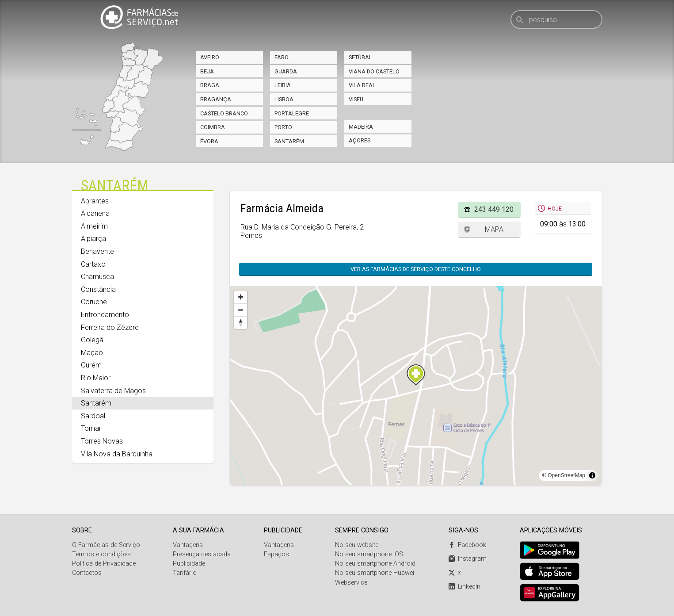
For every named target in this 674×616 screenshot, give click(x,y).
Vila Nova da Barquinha (117, 454)
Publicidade (189, 564)
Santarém (289, 141)
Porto (283, 127)
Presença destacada (202, 554)
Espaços (276, 554)
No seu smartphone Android (375, 564)
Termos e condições (101, 554)
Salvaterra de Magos (113, 391)
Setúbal (360, 57)
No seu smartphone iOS (369, 554)
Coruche (94, 302)
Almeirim (94, 226)
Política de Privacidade (104, 564)
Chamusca (97, 277)
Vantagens (188, 545)
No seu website (357, 545)
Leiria (283, 85)
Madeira (361, 127)
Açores (360, 140)
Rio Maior (96, 378)
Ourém (91, 365)
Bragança (216, 99)
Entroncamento (105, 315)
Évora (209, 141)
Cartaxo (93, 264)
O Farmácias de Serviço (106, 545)
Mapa (494, 229)
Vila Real (362, 85)
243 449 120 (494, 209)
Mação (92, 353)
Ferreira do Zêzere (110, 327)
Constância (98, 289)
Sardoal (93, 416)
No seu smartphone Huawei (375, 573)
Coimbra (213, 127)
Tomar (91, 428)
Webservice (351, 583)
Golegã (92, 340)
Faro (282, 57)
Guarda (286, 71)
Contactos (87, 573)
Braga (210, 85)
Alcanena (95, 213)
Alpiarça (93, 239)
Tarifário (185, 573)
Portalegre (292, 113)
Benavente (97, 251)
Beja (207, 71)
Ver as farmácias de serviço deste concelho (416, 269)
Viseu (356, 99)
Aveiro (210, 57)
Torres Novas (102, 441)
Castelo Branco (224, 113)
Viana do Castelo (374, 71)
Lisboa (284, 99)
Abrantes (95, 201)
